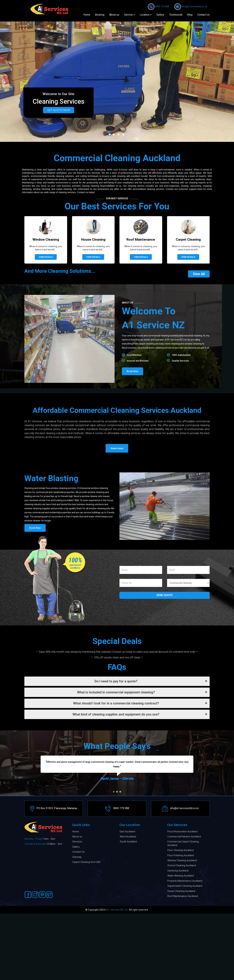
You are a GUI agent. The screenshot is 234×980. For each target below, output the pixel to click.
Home (87, 15)
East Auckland (127, 944)
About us (114, 15)
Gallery (160, 15)
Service (128, 15)
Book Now (133, 484)
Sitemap (77, 970)
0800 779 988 (162, 6)
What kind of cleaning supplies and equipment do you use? (140, 827)
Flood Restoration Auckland (182, 944)
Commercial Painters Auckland (184, 949)
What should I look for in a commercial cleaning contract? (140, 816)
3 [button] (118, 247)
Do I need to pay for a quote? (151, 794)
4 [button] (123, 247)
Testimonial (176, 15)
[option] (117, 81)
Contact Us (203, 15)
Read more (117, 561)
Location (145, 15)
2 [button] (114, 247)
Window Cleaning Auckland (182, 973)
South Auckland (128, 955)
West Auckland (128, 949)
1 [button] (110, 247)
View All (199, 387)
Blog (190, 15)
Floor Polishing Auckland (181, 968)
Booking (100, 15)
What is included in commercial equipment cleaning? (142, 805)
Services (77, 955)
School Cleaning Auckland (182, 978)
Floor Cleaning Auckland (180, 963)
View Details (46, 370)
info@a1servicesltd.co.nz (194, 6)
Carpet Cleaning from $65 (86, 975)
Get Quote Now (59, 110)
